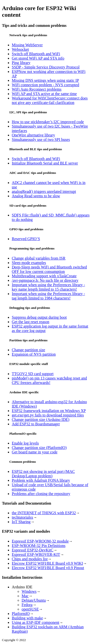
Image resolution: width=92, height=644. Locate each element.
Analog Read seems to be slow (36, 196)
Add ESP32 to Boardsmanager (36, 424)
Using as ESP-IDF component (35, 622)
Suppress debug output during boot (39, 317)
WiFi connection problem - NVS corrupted (45, 85)
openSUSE (30, 609)
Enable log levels (25, 443)
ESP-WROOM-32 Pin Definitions (39, 546)
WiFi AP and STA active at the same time (44, 94)
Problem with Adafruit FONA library (41, 480)
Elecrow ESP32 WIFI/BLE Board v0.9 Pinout (48, 568)
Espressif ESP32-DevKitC (33, 550)
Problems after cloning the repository (41, 494)
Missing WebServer (27, 45)
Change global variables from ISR (39, 258)
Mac (25, 596)
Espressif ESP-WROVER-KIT (36, 554)
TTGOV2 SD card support (33, 374)
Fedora (27, 605)
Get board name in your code (35, 452)
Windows (29, 591)
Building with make (27, 618)
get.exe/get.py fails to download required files (48, 415)
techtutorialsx (22, 517)
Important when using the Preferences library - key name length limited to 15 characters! (48, 287)
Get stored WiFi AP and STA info (38, 58)
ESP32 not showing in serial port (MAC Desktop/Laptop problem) (43, 474)
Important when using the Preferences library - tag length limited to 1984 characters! (48, 296)
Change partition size (28, 350)
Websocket (20, 49)
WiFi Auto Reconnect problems (37, 89)
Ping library (21, 63)
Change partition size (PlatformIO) (39, 448)
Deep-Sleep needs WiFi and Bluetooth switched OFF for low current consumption (49, 269)
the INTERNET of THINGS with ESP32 (44, 513)
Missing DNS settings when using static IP (45, 80)
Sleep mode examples (29, 263)
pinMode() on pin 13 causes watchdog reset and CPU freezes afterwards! (49, 380)
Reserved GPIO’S (26, 239)
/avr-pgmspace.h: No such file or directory (45, 280)
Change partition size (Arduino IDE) (41, 420)
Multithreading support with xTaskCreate (44, 276)
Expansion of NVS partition (34, 354)
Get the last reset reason (31, 322)
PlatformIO (21, 614)
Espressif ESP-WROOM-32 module (40, 541)
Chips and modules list (30, 559)
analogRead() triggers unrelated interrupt (44, 191)
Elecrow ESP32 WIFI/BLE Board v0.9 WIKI (47, 563)
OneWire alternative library (33, 135)
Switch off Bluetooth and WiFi (36, 54)
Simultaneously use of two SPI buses (41, 140)
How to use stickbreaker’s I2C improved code (48, 122)
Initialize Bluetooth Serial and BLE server (45, 163)
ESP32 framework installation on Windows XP (49, 411)
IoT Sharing (21, 522)
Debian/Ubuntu (34, 600)
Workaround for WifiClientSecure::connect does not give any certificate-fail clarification (50, 100)
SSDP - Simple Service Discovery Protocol (46, 67)
